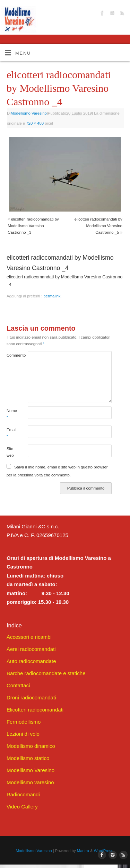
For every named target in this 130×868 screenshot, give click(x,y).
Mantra (83, 851)
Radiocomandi (23, 794)
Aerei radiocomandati (31, 649)
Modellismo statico (28, 758)
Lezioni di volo (23, 734)
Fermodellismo (24, 722)
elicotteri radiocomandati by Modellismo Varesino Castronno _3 (33, 226)
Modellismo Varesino (29, 113)
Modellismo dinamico (31, 746)
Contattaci (18, 685)
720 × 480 (35, 123)
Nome (12, 414)
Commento (12, 355)
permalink (52, 296)
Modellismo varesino (30, 782)
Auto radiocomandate (31, 661)
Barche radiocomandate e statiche (46, 673)
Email (11, 433)
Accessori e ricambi (29, 637)
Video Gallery (22, 807)
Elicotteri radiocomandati (35, 710)
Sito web (10, 452)
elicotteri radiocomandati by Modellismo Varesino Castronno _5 (98, 226)
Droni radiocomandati (31, 697)
